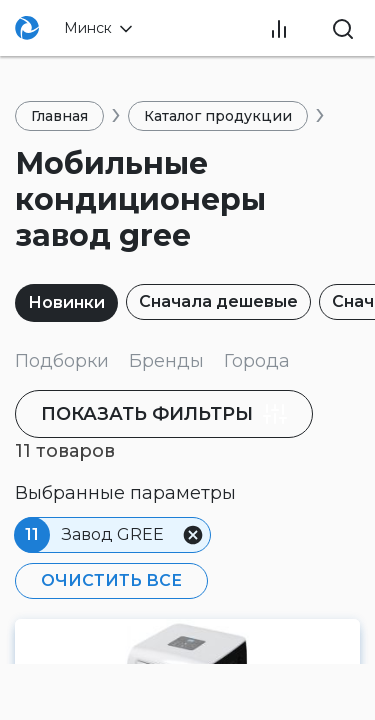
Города (257, 361)
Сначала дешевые (218, 301)
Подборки (62, 361)
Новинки (66, 302)
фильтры (164, 414)
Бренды (166, 361)
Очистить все (111, 580)
